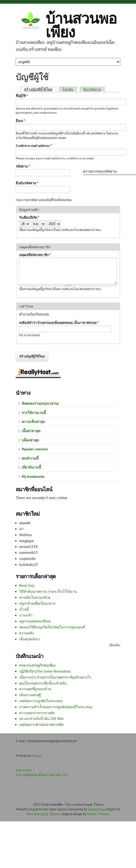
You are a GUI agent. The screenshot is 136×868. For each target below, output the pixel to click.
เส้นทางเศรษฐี (30, 695)
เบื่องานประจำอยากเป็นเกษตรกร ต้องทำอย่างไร (55, 677)
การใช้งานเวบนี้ (34, 413)
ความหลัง (27, 633)
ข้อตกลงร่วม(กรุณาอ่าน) (40, 403)
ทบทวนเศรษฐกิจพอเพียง (37, 665)
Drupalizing (96, 809)
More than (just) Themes (43, 814)
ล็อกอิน (68, 89)
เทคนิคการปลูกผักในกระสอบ (41, 701)
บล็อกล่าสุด (30, 440)
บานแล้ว (26, 615)
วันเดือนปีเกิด (29, 218)
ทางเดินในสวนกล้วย (35, 597)
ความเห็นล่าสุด (33, 422)
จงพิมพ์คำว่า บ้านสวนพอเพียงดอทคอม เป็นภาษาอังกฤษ (59, 323)
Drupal (37, 756)
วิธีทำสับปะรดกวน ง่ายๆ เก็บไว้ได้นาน (48, 591)
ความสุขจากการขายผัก (37, 713)
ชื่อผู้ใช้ (22, 96)
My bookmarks (33, 477)
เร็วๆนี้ (24, 609)
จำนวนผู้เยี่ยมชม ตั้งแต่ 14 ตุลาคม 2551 (42, 775)
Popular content (35, 449)
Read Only (27, 585)
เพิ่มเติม (115, 645)
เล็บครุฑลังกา (30, 639)
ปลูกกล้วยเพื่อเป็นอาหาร (37, 603)
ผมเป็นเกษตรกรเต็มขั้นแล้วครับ (43, 683)
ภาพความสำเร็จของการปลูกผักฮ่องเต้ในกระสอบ (56, 707)
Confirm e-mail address (34, 146)
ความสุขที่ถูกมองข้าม (35, 689)
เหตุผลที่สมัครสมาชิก (35, 255)
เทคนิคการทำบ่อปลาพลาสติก (41, 725)
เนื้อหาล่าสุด (31, 431)
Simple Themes (98, 814)
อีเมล (20, 121)
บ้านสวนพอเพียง (81, 25)
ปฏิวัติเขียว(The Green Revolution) (45, 671)
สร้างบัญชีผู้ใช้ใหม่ (40, 89)
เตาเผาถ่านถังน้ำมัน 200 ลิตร (41, 719)
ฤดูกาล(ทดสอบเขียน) (35, 621)
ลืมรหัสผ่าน (92, 89)
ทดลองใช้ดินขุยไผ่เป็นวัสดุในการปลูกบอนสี (52, 627)
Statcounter (24, 770)
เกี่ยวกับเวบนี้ (31, 467)
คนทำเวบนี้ (30, 458)
